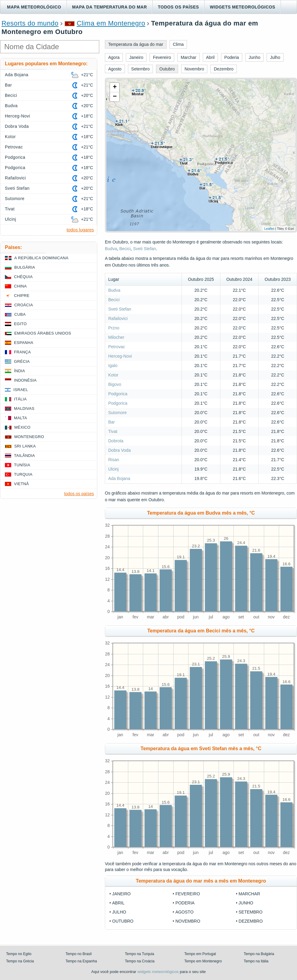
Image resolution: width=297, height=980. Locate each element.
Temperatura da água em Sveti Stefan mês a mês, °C (201, 749)
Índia (19, 371)
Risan (114, 460)
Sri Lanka (25, 446)
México (22, 427)
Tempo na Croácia (140, 961)
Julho (119, 912)
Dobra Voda (119, 450)
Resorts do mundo (30, 23)
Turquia (23, 474)
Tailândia (24, 456)
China (20, 286)
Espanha (24, 343)
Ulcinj (113, 469)
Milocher (116, 337)
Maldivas (24, 408)
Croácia (24, 305)
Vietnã (21, 484)
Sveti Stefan (145, 249)
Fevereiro (188, 894)
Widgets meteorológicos (242, 7)
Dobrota (116, 441)
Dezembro (251, 921)
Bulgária (25, 267)
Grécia (22, 361)
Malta (21, 418)
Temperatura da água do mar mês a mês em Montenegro (201, 881)
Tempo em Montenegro (203, 961)
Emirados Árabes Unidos (43, 333)
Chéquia (23, 277)
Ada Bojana (119, 478)
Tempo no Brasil (78, 954)
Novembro (188, 921)
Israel (21, 390)
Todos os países (178, 7)
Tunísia (22, 465)
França (22, 352)
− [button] (115, 97)
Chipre (22, 296)
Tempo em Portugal (200, 954)
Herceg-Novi (120, 356)
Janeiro (121, 894)
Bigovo (115, 384)
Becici (125, 249)
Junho (246, 903)
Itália (20, 399)
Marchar (249, 894)
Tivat (113, 431)
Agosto (185, 912)
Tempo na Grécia (20, 961)
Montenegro (29, 437)
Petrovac (117, 347)
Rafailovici (118, 318)
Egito (20, 324)
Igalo (113, 366)
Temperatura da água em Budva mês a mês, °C (201, 513)
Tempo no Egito (19, 954)
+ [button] (115, 87)
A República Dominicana (41, 258)
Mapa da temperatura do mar (109, 7)
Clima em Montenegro (111, 23)
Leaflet (269, 229)
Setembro (251, 912)
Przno (114, 328)
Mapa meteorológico (34, 7)
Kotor (113, 375)
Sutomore (117, 413)
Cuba (20, 314)
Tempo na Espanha (81, 961)
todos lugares (80, 230)
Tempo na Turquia (140, 954)
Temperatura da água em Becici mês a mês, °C (201, 631)
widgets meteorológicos (158, 972)
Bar (112, 422)
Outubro (123, 921)
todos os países (79, 494)
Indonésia (25, 380)
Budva (111, 249)
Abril (118, 903)
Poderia (185, 903)
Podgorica (118, 394)
